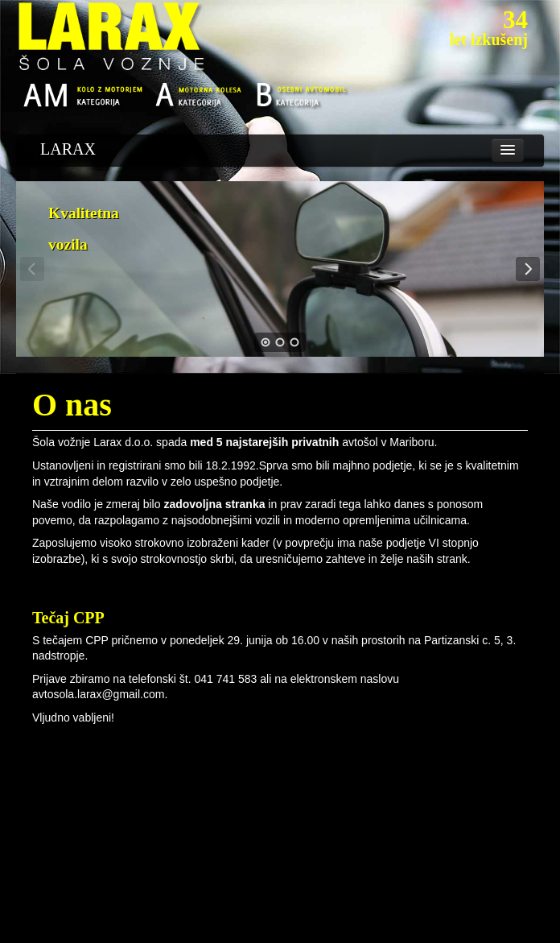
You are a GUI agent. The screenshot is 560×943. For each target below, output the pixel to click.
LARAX (68, 149)
